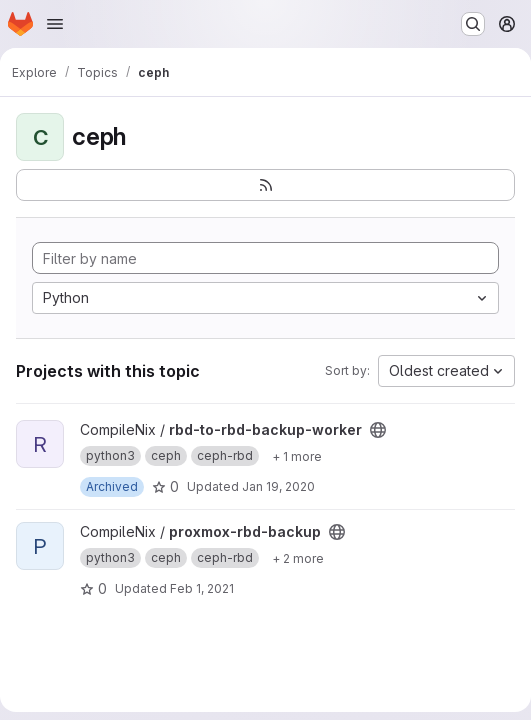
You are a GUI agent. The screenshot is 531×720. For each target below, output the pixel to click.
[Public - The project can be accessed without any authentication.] (378, 430)
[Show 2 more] (298, 558)
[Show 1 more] (297, 456)
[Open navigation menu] (55, 24)
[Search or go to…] (473, 24)
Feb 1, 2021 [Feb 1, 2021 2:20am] (202, 588)
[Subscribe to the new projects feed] (265, 185)
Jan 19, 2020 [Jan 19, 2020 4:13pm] (278, 486)
